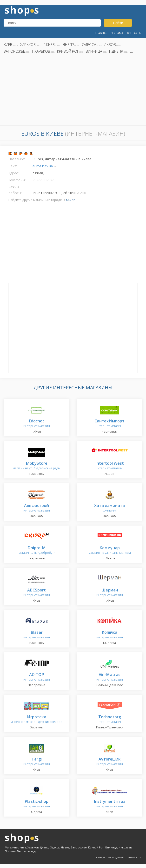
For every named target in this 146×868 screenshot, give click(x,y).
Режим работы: (15, 190)
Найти (118, 23)
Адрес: (13, 173)
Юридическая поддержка (110, 857)
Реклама (117, 33)
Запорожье (14, 51)
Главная (101, 33)
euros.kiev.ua (43, 166)
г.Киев (49, 44)
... (132, 51)
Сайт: (13, 166)
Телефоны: (17, 180)
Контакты (134, 33)
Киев (8, 44)
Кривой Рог (68, 51)
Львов (110, 44)
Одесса (89, 44)
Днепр (68, 44)
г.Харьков (41, 51)
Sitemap (132, 857)
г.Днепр (116, 51)
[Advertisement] (73, 91)
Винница (94, 51)
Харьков (28, 44)
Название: (17, 159)
